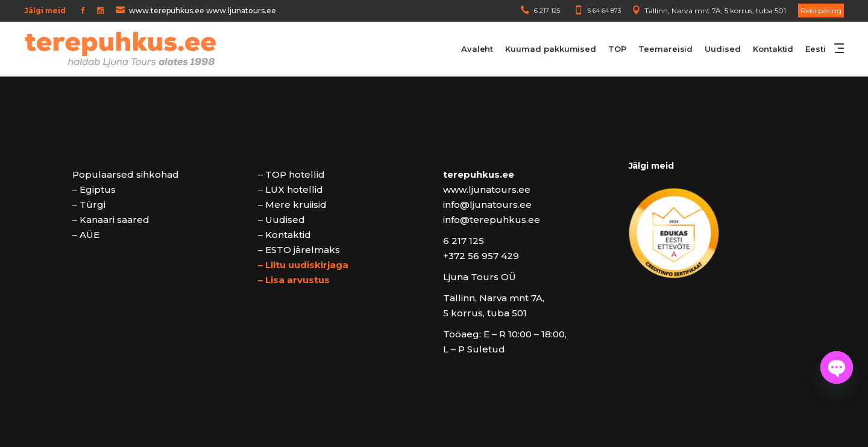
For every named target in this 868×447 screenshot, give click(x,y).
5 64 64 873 (604, 11)
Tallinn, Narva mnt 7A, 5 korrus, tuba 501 (715, 11)
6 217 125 (547, 11)
